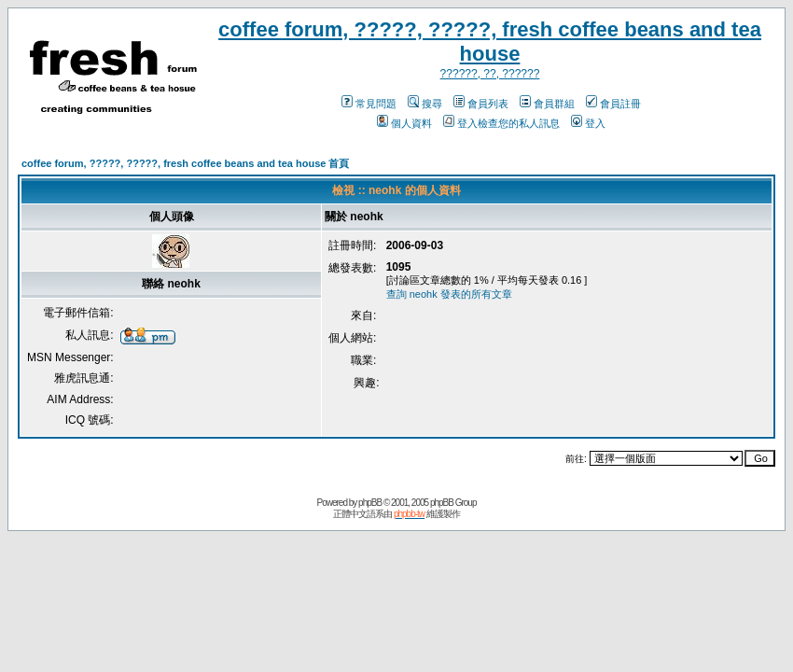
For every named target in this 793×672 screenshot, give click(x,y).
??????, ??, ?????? (490, 74)
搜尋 (425, 104)
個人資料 (404, 123)
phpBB (370, 503)
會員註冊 (613, 104)
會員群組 (547, 104)
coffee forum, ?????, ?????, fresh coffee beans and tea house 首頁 (185, 163)
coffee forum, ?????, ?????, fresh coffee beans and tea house (490, 42)
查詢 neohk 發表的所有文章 (449, 294)
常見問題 (369, 104)
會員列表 (481, 104)
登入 (588, 123)
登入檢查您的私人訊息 (501, 123)
